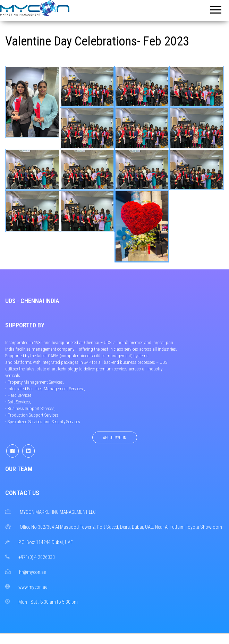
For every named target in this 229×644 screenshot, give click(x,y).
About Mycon (115, 437)
